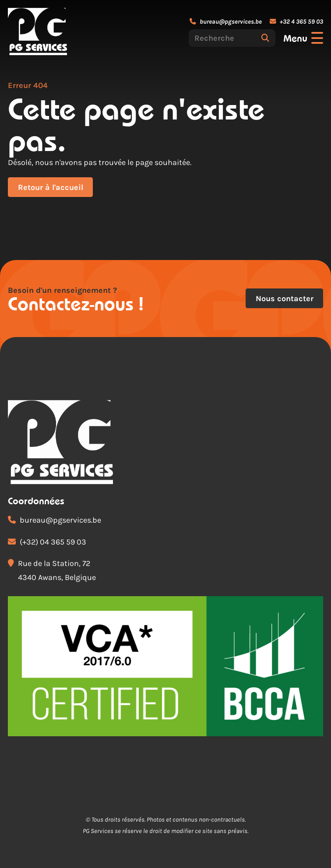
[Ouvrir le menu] (303, 38)
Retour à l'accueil (51, 187)
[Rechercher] (265, 38)
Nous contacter (285, 299)
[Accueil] (37, 32)
